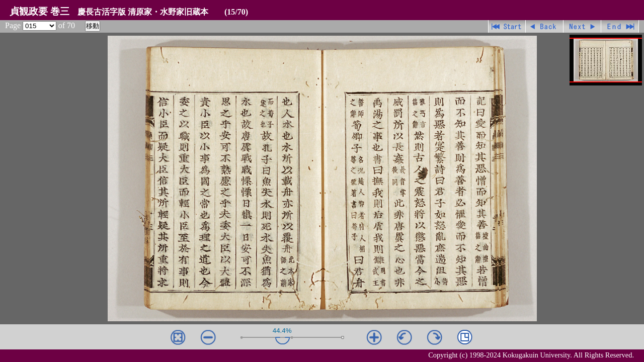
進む (582, 26)
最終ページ (620, 26)
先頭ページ (507, 26)
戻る (545, 26)
